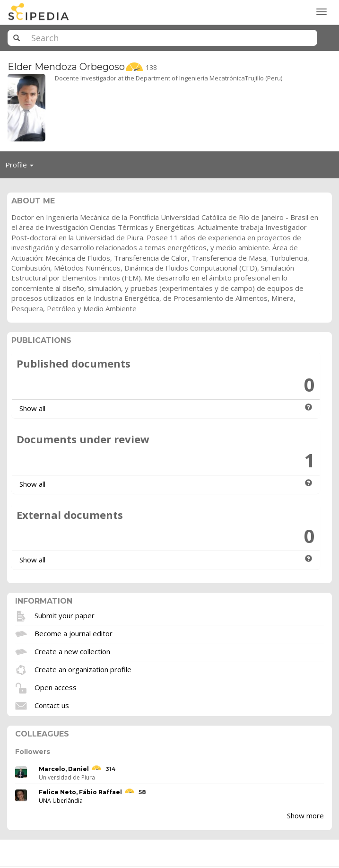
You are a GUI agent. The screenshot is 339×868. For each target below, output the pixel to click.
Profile (22, 167)
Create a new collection (72, 651)
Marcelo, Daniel (64, 769)
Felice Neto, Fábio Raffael (80, 792)
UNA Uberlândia (61, 801)
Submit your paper (65, 615)
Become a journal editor (74, 633)
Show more (305, 815)
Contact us (52, 705)
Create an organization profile (83, 669)
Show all (32, 408)
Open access (56, 687)
